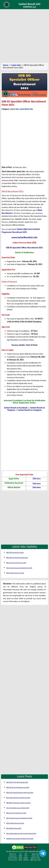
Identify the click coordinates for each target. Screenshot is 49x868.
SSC (20, 854)
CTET (26, 856)
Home (6, 65)
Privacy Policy (13, 858)
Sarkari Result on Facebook (16, 408)
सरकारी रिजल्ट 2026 (30, 7)
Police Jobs (35, 856)
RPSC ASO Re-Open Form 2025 (15, 573)
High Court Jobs (35, 860)
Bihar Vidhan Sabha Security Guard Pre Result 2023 (21, 833)
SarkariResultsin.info (36, 851)
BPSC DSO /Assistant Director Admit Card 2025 (20, 793)
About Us (13, 854)
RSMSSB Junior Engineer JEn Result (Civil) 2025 (20, 839)
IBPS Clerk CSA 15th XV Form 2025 (16, 563)
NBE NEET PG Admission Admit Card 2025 (18, 803)
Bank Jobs (35, 854)
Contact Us (13, 856)
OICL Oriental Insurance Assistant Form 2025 (19, 568)
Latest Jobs (16, 65)
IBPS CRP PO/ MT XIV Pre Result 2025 (17, 558)
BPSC (20, 860)
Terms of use (13, 860)
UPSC (21, 856)
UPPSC (26, 858)
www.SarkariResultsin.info (25, 237)
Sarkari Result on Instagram (30, 410)
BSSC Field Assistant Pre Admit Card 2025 (18, 798)
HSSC (20, 858)
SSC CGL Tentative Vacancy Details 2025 (18, 808)
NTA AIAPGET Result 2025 (14, 828)
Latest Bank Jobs (26, 109)
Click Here (37, 487)
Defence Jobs (35, 858)
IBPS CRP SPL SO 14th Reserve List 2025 (18, 787)
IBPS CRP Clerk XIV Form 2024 (15, 553)
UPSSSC (26, 860)
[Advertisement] (24, 36)
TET (26, 854)
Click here (37, 479)
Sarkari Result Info (30, 4)
